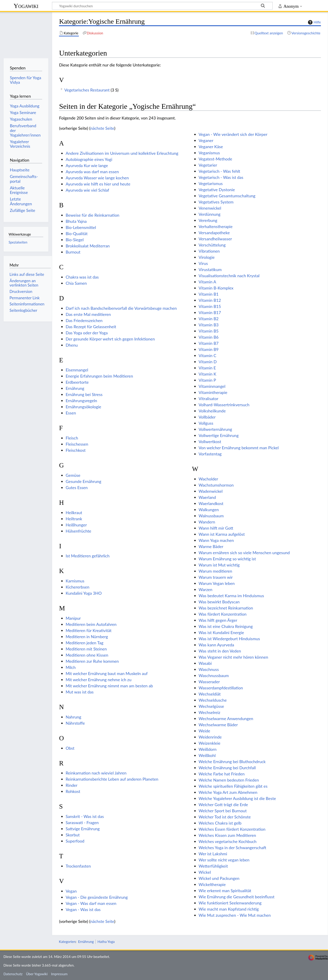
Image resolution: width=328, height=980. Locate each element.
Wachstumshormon (216, 485)
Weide (204, 731)
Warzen (206, 589)
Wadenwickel (211, 491)
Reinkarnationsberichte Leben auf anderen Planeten (112, 779)
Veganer (206, 140)
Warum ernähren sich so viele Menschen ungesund (244, 553)
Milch (71, 667)
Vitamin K (208, 374)
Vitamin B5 (209, 331)
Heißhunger (76, 525)
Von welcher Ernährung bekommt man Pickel (239, 448)
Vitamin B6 (209, 337)
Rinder (72, 785)
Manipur (73, 618)
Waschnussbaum (214, 675)
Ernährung (75, 388)
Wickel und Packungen (219, 878)
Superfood (75, 841)
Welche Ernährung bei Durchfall (227, 768)
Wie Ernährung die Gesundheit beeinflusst (237, 897)
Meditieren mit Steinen (86, 649)
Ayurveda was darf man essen (92, 172)
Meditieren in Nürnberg (87, 637)
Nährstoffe (75, 723)
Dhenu (72, 345)
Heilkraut (74, 513)
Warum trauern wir (216, 577)
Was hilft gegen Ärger (218, 620)
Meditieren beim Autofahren (91, 624)
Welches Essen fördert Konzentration (232, 829)
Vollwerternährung (215, 429)
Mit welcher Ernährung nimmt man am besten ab (109, 686)
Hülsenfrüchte (78, 531)
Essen (71, 413)
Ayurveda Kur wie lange (87, 165)
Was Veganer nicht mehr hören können (233, 657)
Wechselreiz (209, 712)
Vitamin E (207, 368)
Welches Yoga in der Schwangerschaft (232, 848)
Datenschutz (13, 974)
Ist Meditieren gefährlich (88, 556)
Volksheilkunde (212, 411)
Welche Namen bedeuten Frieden (229, 780)
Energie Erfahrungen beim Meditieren (99, 376)
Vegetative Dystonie (217, 190)
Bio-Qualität (77, 234)
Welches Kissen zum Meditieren (227, 835)
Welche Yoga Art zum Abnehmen (228, 792)
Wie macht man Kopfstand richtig (229, 909)
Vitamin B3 (209, 325)
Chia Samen (76, 283)
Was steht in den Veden (220, 651)
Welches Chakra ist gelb (220, 823)
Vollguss (206, 423)
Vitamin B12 (210, 300)
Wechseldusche (213, 700)
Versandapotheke (214, 233)
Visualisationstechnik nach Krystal (229, 276)
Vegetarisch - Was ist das (221, 177)
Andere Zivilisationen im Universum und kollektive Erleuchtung (122, 153)
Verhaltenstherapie (216, 226)
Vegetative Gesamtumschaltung (227, 196)
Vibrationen (209, 251)
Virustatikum (210, 269)
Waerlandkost (211, 503)
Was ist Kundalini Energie (221, 632)
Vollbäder (207, 417)
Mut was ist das (80, 692)
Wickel (205, 872)
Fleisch (72, 438)
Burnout (73, 252)
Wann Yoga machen (216, 540)
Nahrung (73, 717)
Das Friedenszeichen (84, 320)
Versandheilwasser (215, 239)
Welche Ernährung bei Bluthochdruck (232, 762)
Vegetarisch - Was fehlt (219, 171)
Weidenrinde (210, 737)
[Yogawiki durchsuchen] (162, 6)
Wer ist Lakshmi (213, 854)
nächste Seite (102, 128)
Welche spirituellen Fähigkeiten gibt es (233, 786)
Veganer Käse (211, 147)
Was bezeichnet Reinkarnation (226, 608)
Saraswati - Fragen (82, 823)
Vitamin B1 (209, 294)
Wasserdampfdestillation (221, 688)
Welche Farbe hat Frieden (222, 774)
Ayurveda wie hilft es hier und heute (98, 184)
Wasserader (209, 682)
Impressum (59, 974)
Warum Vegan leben (217, 583)
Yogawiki (26, 6)
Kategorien (67, 942)
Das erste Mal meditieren (88, 314)
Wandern (207, 522)
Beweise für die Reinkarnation (92, 215)
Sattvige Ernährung (83, 829)
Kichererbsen (77, 587)
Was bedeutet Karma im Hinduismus (231, 596)
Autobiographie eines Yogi (89, 159)
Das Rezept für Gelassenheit (91, 327)
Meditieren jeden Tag (85, 643)
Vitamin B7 (209, 343)
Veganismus (209, 153)
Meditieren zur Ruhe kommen (92, 661)
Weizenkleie (210, 743)
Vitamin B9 (209, 349)
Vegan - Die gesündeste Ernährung (97, 897)
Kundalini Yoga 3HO (84, 593)
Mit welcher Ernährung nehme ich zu (99, 680)
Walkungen (209, 510)
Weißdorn (208, 749)
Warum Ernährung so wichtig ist (227, 559)
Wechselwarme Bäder (218, 725)
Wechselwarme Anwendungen (226, 718)
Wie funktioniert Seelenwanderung (230, 903)
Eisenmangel (77, 370)
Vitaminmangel (212, 386)
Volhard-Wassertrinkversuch (224, 405)
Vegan (71, 891)
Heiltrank (74, 519)
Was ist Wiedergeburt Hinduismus (229, 639)
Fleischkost (76, 450)
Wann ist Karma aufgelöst (222, 534)
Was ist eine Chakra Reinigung (226, 626)
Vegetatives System (216, 202)
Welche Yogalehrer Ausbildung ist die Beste (237, 798)
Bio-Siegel (75, 240)
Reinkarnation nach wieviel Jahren (96, 773)
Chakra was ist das (82, 277)
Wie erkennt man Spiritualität (225, 891)
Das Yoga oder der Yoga (87, 333)
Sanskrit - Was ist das (85, 816)
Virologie (207, 257)
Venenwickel (210, 208)
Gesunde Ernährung (83, 481)
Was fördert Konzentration (223, 614)
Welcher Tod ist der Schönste (225, 817)
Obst (70, 748)
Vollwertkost (210, 442)
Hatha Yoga (106, 942)
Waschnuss (209, 669)
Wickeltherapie (212, 884)
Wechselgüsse (211, 706)
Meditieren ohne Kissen (87, 655)
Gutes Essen (77, 487)
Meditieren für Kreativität (88, 630)
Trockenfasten (78, 866)
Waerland (207, 497)
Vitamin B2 (209, 319)
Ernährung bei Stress (84, 394)
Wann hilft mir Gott (216, 528)
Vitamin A (207, 282)
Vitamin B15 (210, 306)
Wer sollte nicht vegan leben (224, 860)
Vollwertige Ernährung (219, 435)
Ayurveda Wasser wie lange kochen (97, 178)
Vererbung (208, 220)
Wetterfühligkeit (213, 866)
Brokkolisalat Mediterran (88, 246)
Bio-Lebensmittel (81, 227)
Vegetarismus (211, 183)
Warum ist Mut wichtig (219, 565)
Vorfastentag (210, 454)
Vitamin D (208, 362)
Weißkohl (207, 755)
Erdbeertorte (77, 382)
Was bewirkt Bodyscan (219, 602)
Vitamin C (208, 355)
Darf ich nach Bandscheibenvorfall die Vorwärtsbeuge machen (121, 308)
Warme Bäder (211, 546)
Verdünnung (210, 214)
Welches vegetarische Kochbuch (228, 841)
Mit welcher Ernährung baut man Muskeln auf (107, 673)
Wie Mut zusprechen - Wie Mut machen (235, 915)
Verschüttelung (212, 245)
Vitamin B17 (210, 312)
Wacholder (208, 479)
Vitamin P (207, 380)
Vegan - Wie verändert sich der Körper (233, 134)
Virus (203, 263)
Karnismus (75, 581)
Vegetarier (208, 165)
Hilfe (314, 22)
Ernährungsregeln (81, 401)
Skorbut (73, 835)
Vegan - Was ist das (83, 909)
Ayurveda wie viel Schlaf (87, 190)
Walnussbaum (211, 516)
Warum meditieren (215, 571)
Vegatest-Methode (215, 159)
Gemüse (73, 475)
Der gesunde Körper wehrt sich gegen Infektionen (110, 339)
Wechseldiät (210, 694)
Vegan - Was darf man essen (91, 903)
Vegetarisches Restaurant (87, 90)
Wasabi (205, 663)
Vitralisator (209, 399)
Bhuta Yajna (76, 221)
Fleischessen (77, 444)
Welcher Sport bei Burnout (223, 811)
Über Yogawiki (37, 974)
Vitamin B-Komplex (216, 288)
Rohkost (73, 791)
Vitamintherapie (213, 392)
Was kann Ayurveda (216, 645)
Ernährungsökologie (83, 407)
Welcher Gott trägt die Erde (223, 805)
